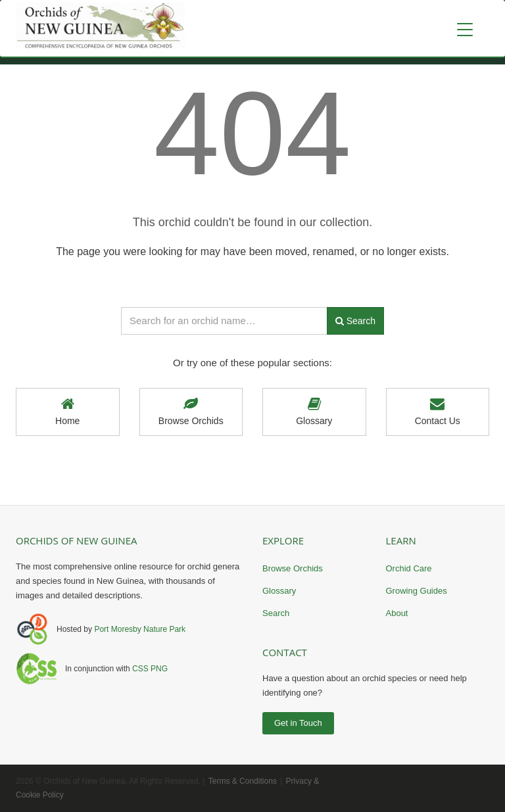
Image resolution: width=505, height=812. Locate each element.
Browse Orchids (191, 411)
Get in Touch (298, 723)
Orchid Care (409, 568)
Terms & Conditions (243, 781)
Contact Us (438, 411)
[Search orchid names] (224, 321)
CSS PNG (150, 669)
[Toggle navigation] (465, 30)
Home (68, 411)
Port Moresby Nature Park (140, 629)
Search (276, 613)
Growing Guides (417, 591)
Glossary (314, 411)
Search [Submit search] (355, 321)
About (397, 613)
